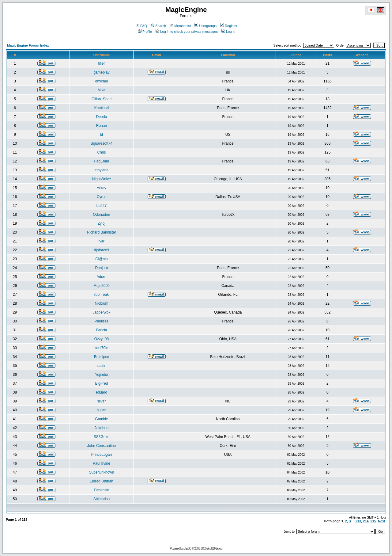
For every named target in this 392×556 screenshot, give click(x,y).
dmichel (102, 81)
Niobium (101, 303)
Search (158, 26)
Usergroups (205, 26)
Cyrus (102, 197)
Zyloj (102, 223)
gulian (101, 410)
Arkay (102, 188)
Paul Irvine (102, 463)
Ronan (102, 126)
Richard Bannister (102, 232)
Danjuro (101, 268)
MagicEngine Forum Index (28, 45)
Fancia (101, 330)
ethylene (102, 170)
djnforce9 (102, 250)
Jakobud (102, 428)
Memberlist (180, 26)
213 (358, 521)
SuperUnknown (101, 472)
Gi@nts (101, 259)
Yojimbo (101, 375)
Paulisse (102, 321)
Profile (145, 32)
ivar (102, 241)
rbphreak (102, 295)
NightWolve (102, 179)
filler (101, 63)
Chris (101, 152)
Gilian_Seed (102, 99)
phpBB (187, 548)
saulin (102, 366)
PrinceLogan (102, 455)
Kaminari (102, 108)
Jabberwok (101, 312)
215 (373, 521)
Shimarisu (102, 499)
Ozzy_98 (102, 339)
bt (101, 135)
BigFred (101, 383)
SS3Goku (102, 437)
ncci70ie (101, 348)
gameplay (101, 72)
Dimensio (101, 490)
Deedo (102, 117)
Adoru (101, 277)
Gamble (101, 419)
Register (229, 26)
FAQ (141, 26)
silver (101, 401)
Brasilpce (102, 357)
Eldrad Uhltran (102, 481)
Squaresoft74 (102, 143)
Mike (102, 90)
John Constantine (102, 446)
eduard (102, 392)
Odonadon (101, 215)
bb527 (102, 206)
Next (382, 521)
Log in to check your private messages (187, 32)
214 (366, 521)
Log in (228, 32)
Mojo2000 (102, 286)
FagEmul (101, 161)
